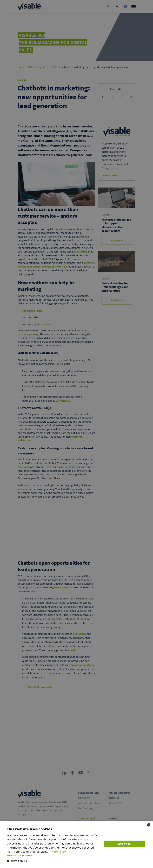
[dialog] (76, 844)
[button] (54, 855)
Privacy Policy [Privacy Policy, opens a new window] (50, 852)
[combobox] (149, 825)
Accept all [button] (126, 843)
